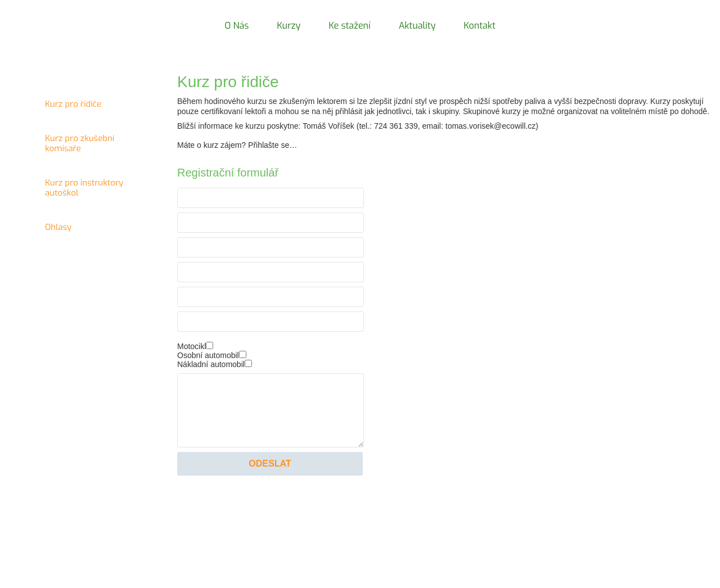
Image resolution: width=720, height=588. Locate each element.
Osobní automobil (208, 355)
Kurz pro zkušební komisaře (76, 149)
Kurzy (289, 26)
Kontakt (479, 26)
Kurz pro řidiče (76, 110)
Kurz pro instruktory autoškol (76, 193)
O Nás (237, 26)
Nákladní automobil (211, 364)
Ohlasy (76, 233)
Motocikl (192, 346)
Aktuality (417, 26)
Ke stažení (349, 26)
